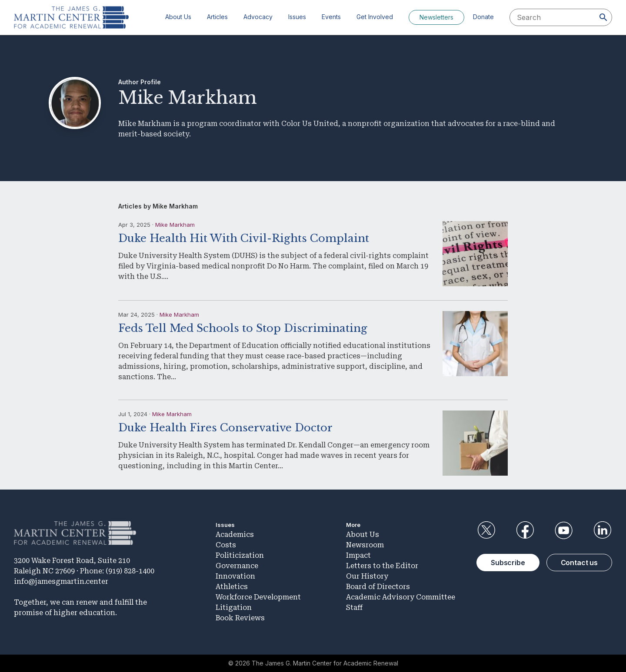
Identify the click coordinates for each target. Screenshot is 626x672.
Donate (483, 17)
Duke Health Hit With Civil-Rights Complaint (244, 238)
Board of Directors (378, 587)
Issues (297, 17)
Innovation (235, 576)
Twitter (486, 530)
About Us (178, 17)
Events (331, 17)
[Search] (603, 17)
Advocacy (258, 17)
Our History (367, 576)
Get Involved (375, 17)
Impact (358, 555)
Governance (237, 566)
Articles (217, 17)
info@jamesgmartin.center (61, 581)
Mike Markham (175, 225)
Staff (354, 607)
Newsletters (436, 17)
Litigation (234, 607)
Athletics (232, 587)
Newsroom (365, 545)
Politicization (240, 555)
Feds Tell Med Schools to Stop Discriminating (243, 328)
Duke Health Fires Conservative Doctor (225, 428)
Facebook (525, 530)
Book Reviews (240, 618)
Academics (235, 535)
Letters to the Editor (382, 566)
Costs (226, 545)
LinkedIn (603, 530)
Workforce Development (258, 597)
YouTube (564, 530)
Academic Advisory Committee (401, 597)
